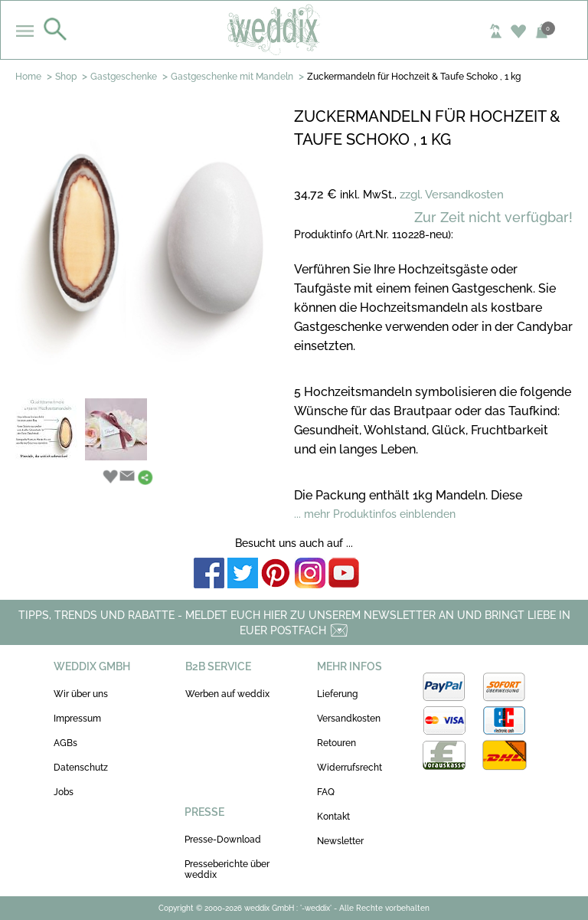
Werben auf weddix (227, 694)
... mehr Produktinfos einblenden (375, 514)
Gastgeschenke (124, 77)
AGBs (65, 743)
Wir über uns (81, 694)
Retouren (336, 743)
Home (28, 77)
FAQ (326, 792)
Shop (66, 77)
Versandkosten (349, 719)
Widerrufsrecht (350, 768)
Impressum (77, 719)
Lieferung (337, 694)
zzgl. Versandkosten (452, 195)
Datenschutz (81, 768)
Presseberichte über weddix (227, 869)
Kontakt (333, 817)
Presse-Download (223, 840)
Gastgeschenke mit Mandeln (232, 77)
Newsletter (340, 841)
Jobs (64, 792)
